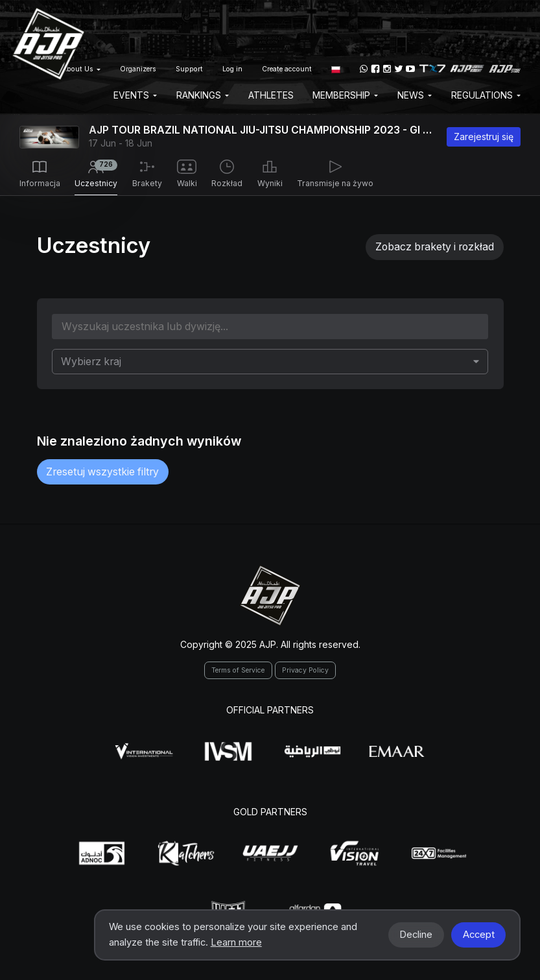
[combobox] (270, 361)
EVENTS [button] (135, 95)
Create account (287, 69)
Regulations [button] (486, 95)
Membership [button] (345, 95)
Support (189, 69)
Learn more (236, 942)
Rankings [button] (203, 95)
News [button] (415, 95)
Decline (416, 935)
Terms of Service (238, 670)
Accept (479, 935)
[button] (336, 69)
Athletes (271, 95)
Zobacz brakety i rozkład (435, 247)
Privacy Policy (305, 670)
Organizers (138, 69)
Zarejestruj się (484, 137)
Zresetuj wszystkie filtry (102, 472)
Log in (232, 69)
